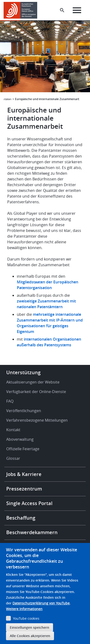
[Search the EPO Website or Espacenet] (62, 10)
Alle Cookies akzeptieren (30, 636)
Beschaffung (21, 518)
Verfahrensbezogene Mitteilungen (37, 420)
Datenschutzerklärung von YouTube (41, 603)
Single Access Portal (29, 503)
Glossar (13, 458)
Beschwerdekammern (32, 532)
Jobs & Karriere (24, 474)
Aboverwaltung (20, 439)
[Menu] (77, 10)
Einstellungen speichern (30, 627)
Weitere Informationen (24, 609)
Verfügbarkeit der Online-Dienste (36, 392)
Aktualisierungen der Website (33, 382)
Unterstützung (23, 372)
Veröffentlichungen (24, 411)
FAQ (10, 401)
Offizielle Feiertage (23, 449)
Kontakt (13, 430)
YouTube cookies (26, 618)
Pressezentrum (24, 489)
